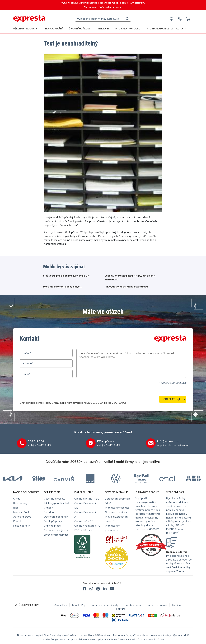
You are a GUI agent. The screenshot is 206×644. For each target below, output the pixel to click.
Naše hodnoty (22, 526)
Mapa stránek (21, 512)
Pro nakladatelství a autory (166, 29)
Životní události (80, 29)
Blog (16, 508)
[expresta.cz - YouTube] (112, 589)
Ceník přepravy (53, 521)
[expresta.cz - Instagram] (91, 589)
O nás (17, 499)
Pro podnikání (53, 29)
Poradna (49, 512)
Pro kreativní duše (128, 29)
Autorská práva (22, 517)
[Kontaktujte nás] (180, 19)
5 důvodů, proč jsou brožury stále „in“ (67, 276)
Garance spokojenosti (57, 530)
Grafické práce (52, 526)
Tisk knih (103, 29)
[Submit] (127, 19)
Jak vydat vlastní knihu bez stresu (126, 287)
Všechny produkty (25, 29)
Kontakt (18, 521)
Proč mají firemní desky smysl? (62, 287)
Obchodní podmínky (56, 517)
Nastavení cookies (116, 512)
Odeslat (172, 399)
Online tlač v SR (84, 521)
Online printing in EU (87, 499)
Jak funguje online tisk (57, 503)
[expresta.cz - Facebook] (85, 589)
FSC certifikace (83, 530)
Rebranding (20, 503)
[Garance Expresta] (151, 545)
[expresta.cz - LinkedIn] (105, 589)
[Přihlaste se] (172, 19)
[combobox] (103, 19)
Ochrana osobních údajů (151, 639)
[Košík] (188, 19)
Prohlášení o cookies (117, 508)
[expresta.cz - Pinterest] (98, 589)
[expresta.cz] (29, 19)
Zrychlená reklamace (56, 535)
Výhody (48, 508)
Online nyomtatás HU (87, 526)
